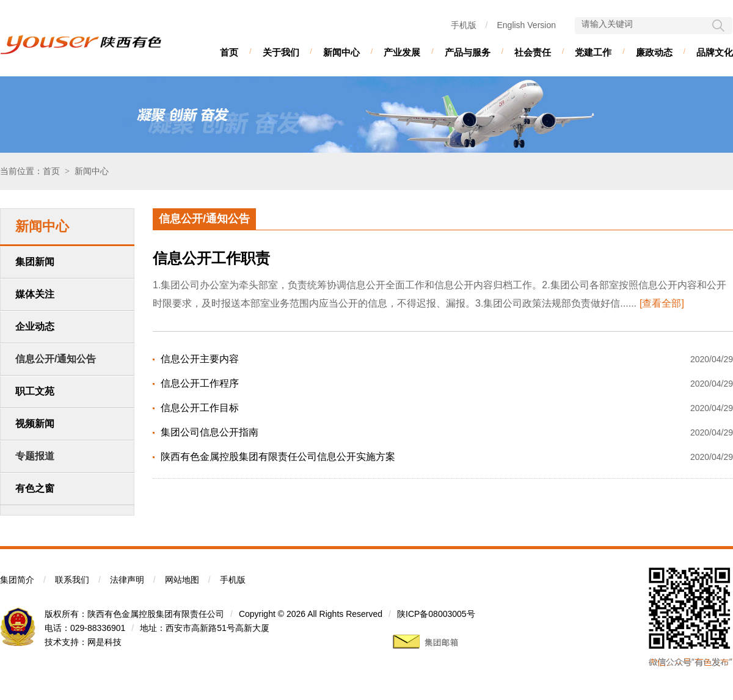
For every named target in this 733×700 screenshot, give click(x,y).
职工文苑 (35, 391)
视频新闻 (35, 424)
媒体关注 (35, 294)
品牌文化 (715, 52)
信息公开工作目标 (200, 408)
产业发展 (402, 52)
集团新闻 (35, 262)
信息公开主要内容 (200, 359)
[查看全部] (662, 303)
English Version (526, 25)
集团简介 (17, 580)
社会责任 (533, 52)
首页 (229, 52)
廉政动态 (654, 52)
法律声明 (127, 580)
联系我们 (72, 580)
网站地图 (182, 580)
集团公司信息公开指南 (210, 432)
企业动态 (35, 326)
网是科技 (104, 642)
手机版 (464, 25)
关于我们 (281, 52)
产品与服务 (468, 52)
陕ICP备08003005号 (436, 614)
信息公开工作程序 (200, 383)
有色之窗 (35, 488)
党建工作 (593, 52)
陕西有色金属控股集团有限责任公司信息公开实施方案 (278, 457)
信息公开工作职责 (211, 258)
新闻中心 (341, 52)
